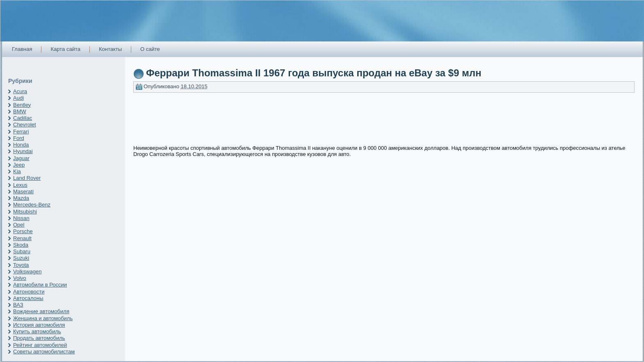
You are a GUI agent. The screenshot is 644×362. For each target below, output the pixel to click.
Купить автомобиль (37, 331)
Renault (22, 238)
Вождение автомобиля (41, 311)
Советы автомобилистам (44, 352)
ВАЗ (18, 305)
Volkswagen (27, 271)
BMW (20, 111)
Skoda (21, 245)
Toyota (21, 265)
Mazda (21, 198)
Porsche (23, 231)
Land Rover (27, 178)
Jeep (19, 165)
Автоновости (29, 292)
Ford (19, 138)
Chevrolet (25, 125)
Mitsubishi (25, 212)
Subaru (22, 251)
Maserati (23, 191)
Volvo (20, 278)
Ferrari (21, 132)
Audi (18, 98)
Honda (21, 145)
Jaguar (21, 158)
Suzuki (21, 258)
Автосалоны (28, 298)
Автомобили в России (40, 285)
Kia (17, 171)
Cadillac (23, 118)
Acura (20, 91)
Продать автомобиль (39, 338)
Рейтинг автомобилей (40, 345)
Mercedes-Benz (32, 205)
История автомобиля (39, 325)
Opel (19, 225)
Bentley (22, 105)
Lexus (20, 185)
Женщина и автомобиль (43, 318)
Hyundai (23, 151)
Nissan (21, 218)
